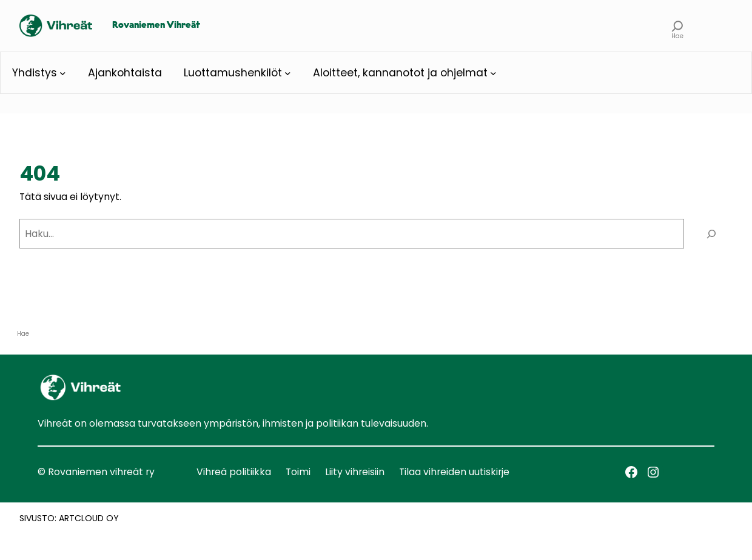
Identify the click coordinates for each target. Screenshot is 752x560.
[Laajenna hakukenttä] (677, 26)
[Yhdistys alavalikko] (63, 73)
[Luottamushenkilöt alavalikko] (288, 73)
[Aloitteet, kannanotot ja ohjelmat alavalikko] (493, 73)
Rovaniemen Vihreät (156, 25)
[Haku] (711, 234)
